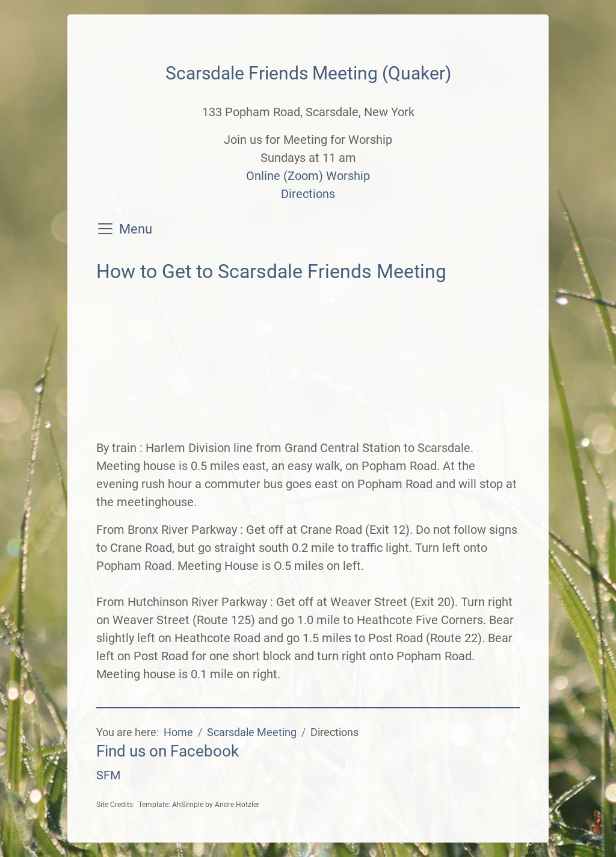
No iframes (308, 364)
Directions (308, 194)
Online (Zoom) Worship (308, 176)
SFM (108, 775)
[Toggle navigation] (105, 229)
